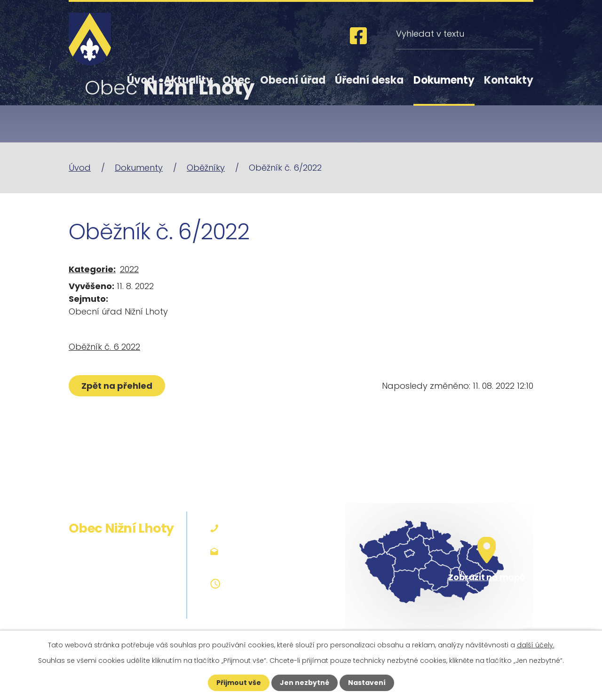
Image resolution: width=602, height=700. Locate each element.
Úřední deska (369, 80)
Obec (237, 80)
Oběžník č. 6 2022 (104, 347)
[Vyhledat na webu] (464, 34)
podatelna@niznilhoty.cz (278, 551)
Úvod (141, 80)
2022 (129, 269)
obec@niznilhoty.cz (267, 563)
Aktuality (188, 80)
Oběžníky (206, 168)
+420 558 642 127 (263, 528)
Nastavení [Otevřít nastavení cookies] (367, 683)
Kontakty (509, 80)
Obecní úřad (293, 80)
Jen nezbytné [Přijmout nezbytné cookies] (305, 683)
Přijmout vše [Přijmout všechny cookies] (239, 683)
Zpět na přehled (117, 386)
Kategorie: (92, 269)
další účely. (536, 645)
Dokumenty (444, 80)
